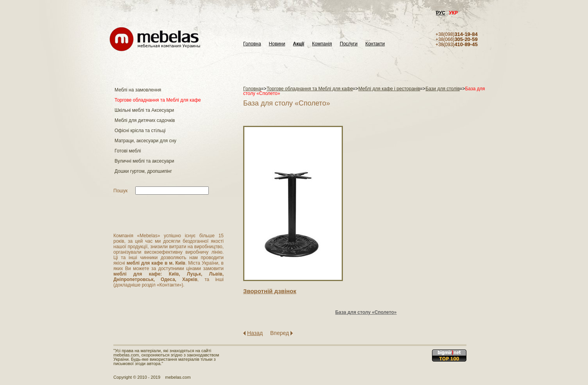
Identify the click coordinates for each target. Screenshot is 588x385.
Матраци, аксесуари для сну (145, 141)
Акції (298, 44)
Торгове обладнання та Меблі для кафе (158, 100)
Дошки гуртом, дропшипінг (143, 171)
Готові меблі (128, 151)
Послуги (349, 44)
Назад (255, 333)
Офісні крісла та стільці (140, 131)
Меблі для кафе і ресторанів (389, 89)
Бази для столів (443, 89)
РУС (441, 13)
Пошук (120, 191)
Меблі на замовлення (138, 90)
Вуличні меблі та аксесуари (144, 161)
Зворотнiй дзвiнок (270, 291)
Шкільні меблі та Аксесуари (144, 110)
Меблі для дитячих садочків (145, 120)
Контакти (375, 44)
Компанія (322, 44)
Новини (277, 44)
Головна (252, 44)
